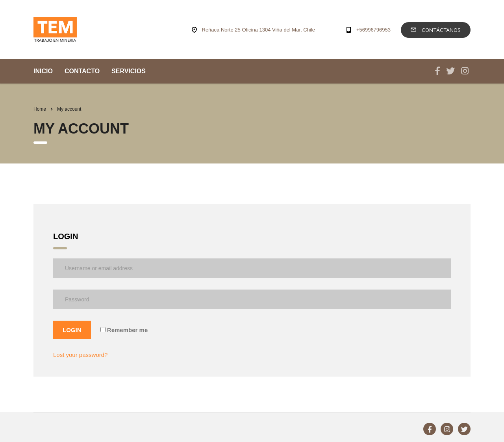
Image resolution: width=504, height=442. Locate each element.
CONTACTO (82, 71)
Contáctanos (436, 30)
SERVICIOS (129, 71)
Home (40, 109)
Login (72, 330)
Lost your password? (80, 355)
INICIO (43, 71)
